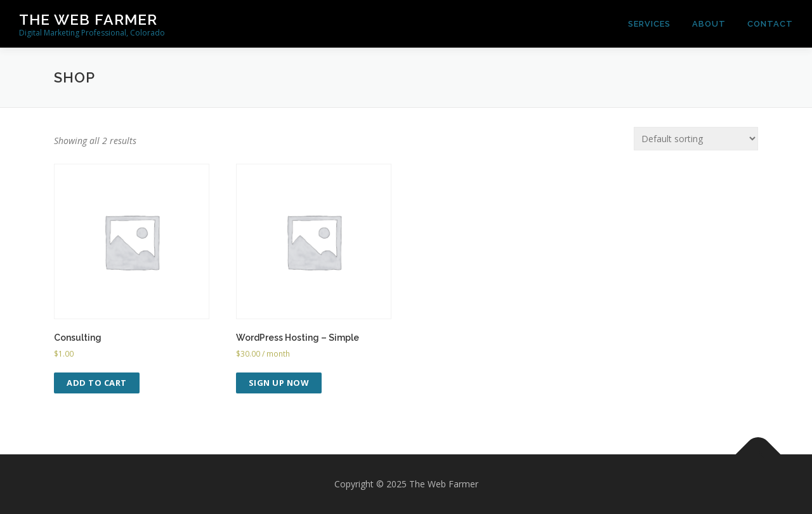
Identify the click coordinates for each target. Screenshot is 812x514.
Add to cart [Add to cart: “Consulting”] (97, 383)
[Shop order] (696, 139)
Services (649, 24)
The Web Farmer (88, 19)
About (709, 24)
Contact (770, 24)
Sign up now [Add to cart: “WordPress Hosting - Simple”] (279, 383)
